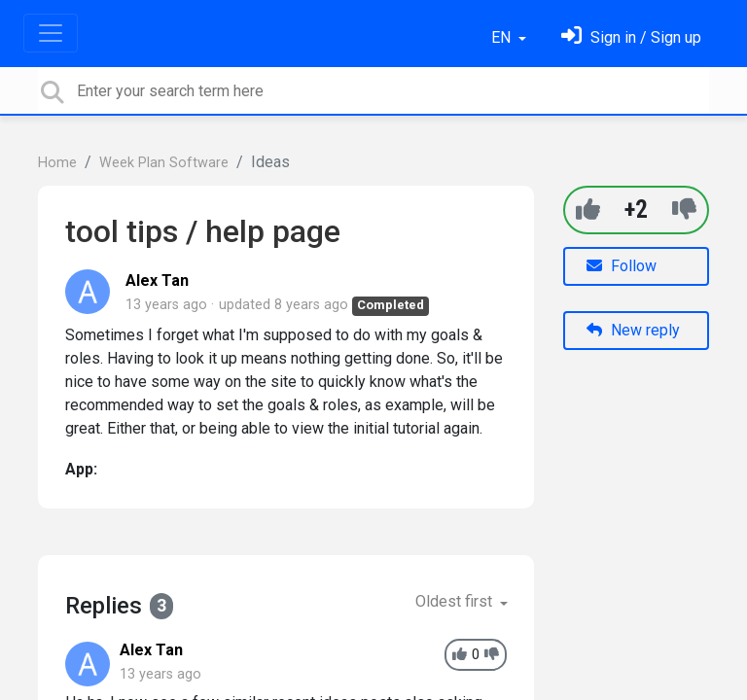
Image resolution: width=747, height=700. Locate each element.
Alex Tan (157, 280)
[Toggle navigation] (51, 33)
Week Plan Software (164, 163)
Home (57, 163)
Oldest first (456, 601)
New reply (633, 330)
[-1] (684, 210)
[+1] (588, 210)
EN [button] (503, 37)
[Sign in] (631, 37)
